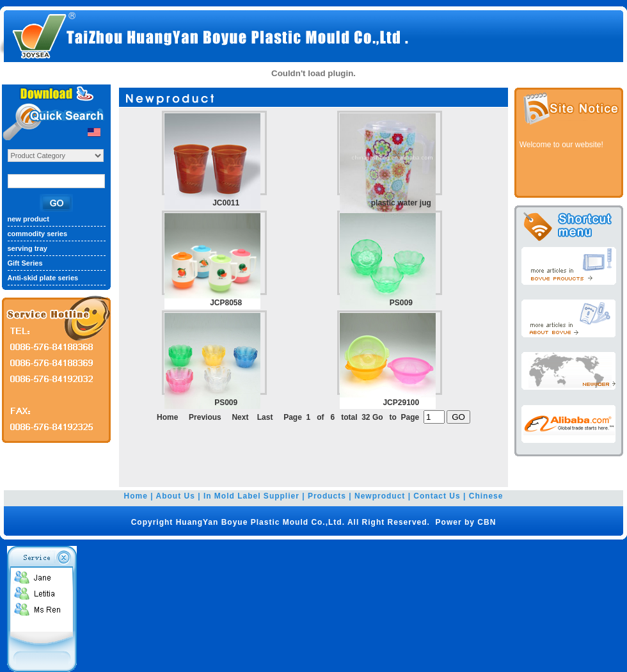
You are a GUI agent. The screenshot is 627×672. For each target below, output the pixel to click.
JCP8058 (226, 303)
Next (240, 417)
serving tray (28, 248)
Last (265, 417)
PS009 (401, 303)
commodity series (38, 234)
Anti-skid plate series (43, 278)
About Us (176, 496)
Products (327, 496)
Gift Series (25, 263)
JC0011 (226, 203)
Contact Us (437, 496)
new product (28, 219)
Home (136, 496)
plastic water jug (401, 203)
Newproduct (380, 496)
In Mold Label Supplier (251, 496)
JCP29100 (401, 403)
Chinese (486, 496)
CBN (487, 522)
